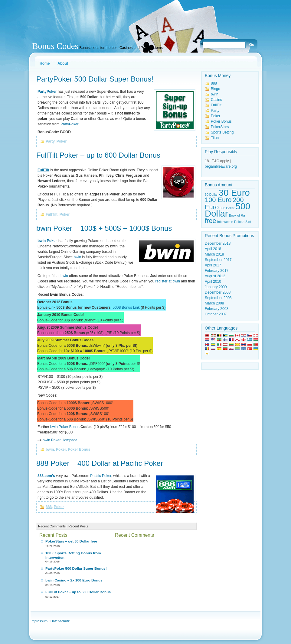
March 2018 (214, 254)
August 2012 (215, 276)
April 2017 (213, 265)
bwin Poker (47, 241)
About (63, 63)
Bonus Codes (55, 46)
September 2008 (218, 298)
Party (50, 141)
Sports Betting (222, 132)
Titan (215, 138)
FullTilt (52, 214)
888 (49, 507)
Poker (62, 141)
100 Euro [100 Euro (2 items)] (218, 200)
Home (45, 63)
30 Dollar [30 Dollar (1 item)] (211, 195)
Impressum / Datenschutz (50, 621)
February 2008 (217, 309)
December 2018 (218, 243)
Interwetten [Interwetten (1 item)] (225, 222)
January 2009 (216, 287)
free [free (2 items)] (211, 221)
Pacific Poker (101, 476)
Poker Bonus (79, 449)
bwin (77, 257)
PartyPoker (69, 124)
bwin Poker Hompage (60, 440)
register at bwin (168, 281)
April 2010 (213, 282)
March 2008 (214, 303)
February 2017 (217, 271)
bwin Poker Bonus (65, 427)
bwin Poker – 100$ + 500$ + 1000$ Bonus (104, 228)
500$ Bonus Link (126, 308)
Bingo (216, 89)
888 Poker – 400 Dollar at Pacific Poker (100, 463)
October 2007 (216, 314)
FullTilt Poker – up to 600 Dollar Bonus (98, 155)
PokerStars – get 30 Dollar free (71, 541)
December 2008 (218, 292)
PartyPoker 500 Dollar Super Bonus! (95, 79)
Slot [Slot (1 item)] (248, 222)
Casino (216, 100)
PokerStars (220, 127)
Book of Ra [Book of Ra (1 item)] (237, 215)
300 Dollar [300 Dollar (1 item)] (227, 208)
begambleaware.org (221, 166)
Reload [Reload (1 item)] (239, 222)
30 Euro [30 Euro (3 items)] (234, 193)
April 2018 (213, 249)
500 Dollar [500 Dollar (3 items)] (227, 210)
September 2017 (218, 260)
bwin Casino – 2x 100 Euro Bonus (74, 580)
